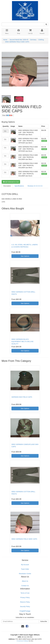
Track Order (25, 569)
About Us (25, 581)
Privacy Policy (25, 597)
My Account (25, 565)
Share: (8, 115)
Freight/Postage (25, 611)
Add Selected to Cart (11, 182)
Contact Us (25, 586)
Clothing (41, 40)
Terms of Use (25, 593)
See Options (25, 256)
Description (7, 186)
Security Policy (25, 606)
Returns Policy (25, 602)
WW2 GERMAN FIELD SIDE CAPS (17, 42)
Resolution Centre (25, 574)
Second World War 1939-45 (19, 40)
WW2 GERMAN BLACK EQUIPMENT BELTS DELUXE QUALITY (22, 341)
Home (5, 40)
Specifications (19, 186)
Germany (33, 40)
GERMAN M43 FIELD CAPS (22, 397)
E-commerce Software (23, 641)
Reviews (35, 186)
